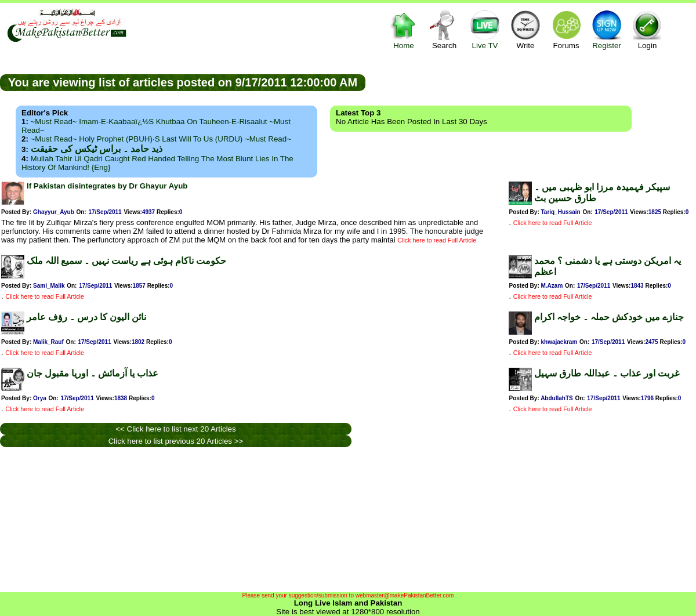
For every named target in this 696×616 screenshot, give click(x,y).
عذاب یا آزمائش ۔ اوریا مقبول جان (93, 373)
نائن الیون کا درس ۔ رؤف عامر (86, 317)
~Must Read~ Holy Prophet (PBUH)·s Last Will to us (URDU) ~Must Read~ (161, 139)
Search (444, 29)
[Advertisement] (254, 520)
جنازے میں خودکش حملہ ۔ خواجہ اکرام (609, 317)
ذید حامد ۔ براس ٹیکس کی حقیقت (97, 149)
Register (607, 29)
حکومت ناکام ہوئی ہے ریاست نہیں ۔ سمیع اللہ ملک (126, 261)
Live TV (485, 29)
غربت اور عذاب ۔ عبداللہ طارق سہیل (607, 373)
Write (525, 29)
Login (647, 29)
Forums (566, 29)
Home (404, 29)
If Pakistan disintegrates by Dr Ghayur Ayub (107, 186)
